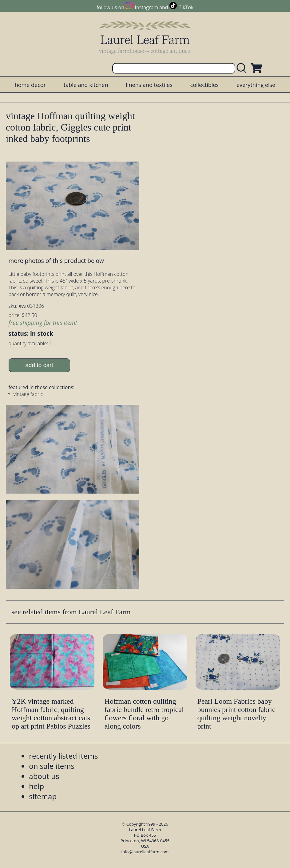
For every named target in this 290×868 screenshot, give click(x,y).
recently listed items (63, 756)
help (36, 786)
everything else (256, 85)
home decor (30, 85)
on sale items (52, 766)
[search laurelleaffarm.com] (243, 68)
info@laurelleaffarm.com (145, 852)
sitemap (43, 796)
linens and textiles (149, 85)
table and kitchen (86, 85)
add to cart (39, 365)
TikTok (186, 7)
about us (44, 776)
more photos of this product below (56, 261)
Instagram (147, 7)
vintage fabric (28, 394)
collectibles (205, 85)
